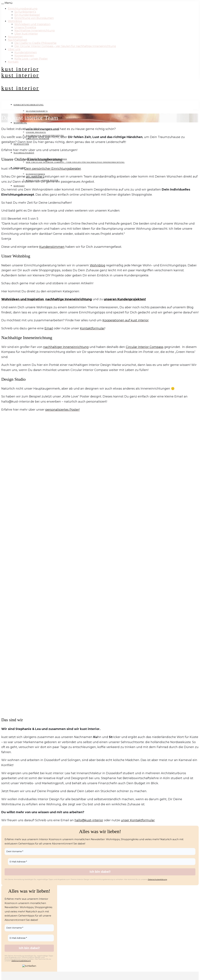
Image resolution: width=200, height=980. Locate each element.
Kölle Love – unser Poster (31, 59)
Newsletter (15, 37)
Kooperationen (24, 56)
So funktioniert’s (25, 12)
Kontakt (13, 62)
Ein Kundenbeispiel (27, 15)
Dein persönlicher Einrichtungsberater (53, 169)
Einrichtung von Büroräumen (34, 18)
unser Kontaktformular (138, 820)
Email (49, 328)
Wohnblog (15, 21)
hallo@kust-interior (89, 820)
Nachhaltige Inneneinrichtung (35, 31)
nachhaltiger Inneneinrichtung (66, 347)
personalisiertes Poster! (62, 410)
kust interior (20, 69)
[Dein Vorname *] (100, 852)
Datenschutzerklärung (157, 879)
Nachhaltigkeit (18, 40)
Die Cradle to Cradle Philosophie (35, 43)
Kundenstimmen (26, 52)
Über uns (14, 49)
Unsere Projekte (25, 27)
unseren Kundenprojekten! (125, 299)
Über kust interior (26, 34)
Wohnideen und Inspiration (32, 24)
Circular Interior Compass (145, 347)
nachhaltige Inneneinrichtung (69, 299)
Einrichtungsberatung (23, 9)
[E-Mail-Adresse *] (102, 862)
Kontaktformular (92, 328)
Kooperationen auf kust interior (126, 320)
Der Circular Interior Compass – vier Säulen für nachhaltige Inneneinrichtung (65, 46)
